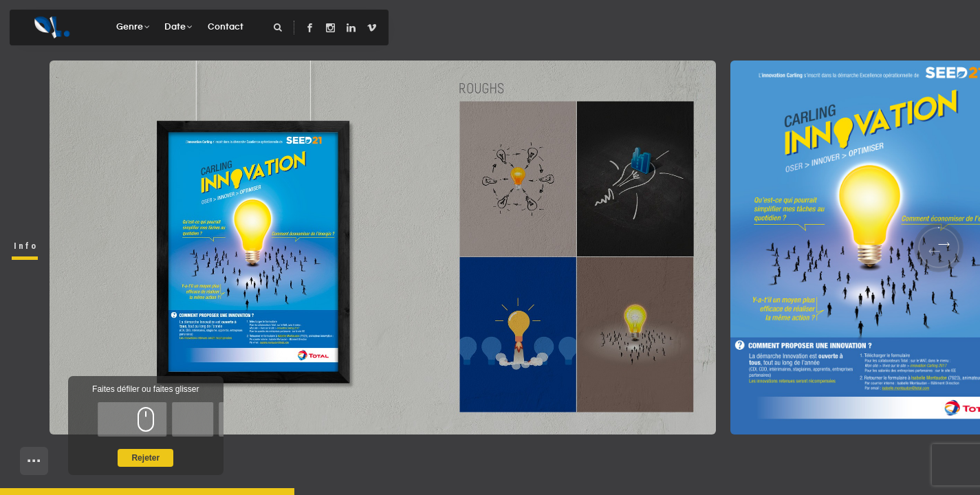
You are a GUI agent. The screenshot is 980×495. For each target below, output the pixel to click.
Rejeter (145, 458)
